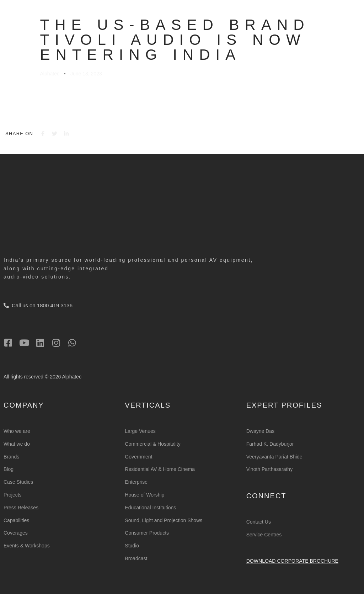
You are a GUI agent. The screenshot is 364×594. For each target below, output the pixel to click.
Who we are (17, 431)
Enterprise (136, 482)
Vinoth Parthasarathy (270, 469)
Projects (13, 495)
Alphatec (50, 74)
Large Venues (140, 431)
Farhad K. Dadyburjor (270, 444)
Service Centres (264, 535)
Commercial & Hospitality (152, 444)
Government (138, 457)
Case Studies (18, 482)
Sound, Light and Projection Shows (164, 520)
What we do (17, 444)
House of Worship (144, 495)
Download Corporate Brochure (292, 561)
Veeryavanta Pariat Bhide (274, 457)
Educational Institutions (150, 508)
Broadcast (136, 558)
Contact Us (259, 522)
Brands (11, 457)
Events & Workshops (27, 546)
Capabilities (16, 520)
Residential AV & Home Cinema (160, 469)
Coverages (16, 533)
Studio (132, 546)
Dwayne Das (260, 431)
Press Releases (21, 508)
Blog (9, 469)
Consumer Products (147, 533)
